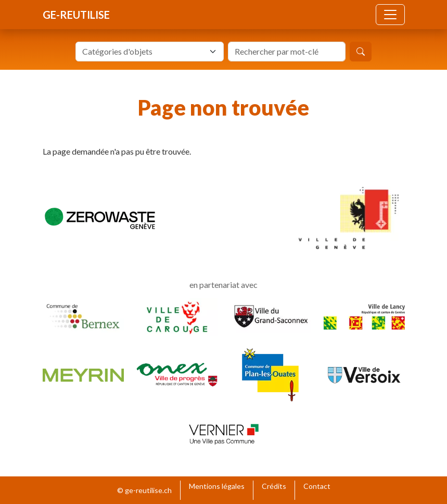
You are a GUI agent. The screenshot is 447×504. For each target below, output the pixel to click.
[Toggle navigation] (390, 15)
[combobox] (150, 52)
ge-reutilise (76, 15)
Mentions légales (217, 486)
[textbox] (143, 52)
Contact (317, 486)
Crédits (274, 486)
